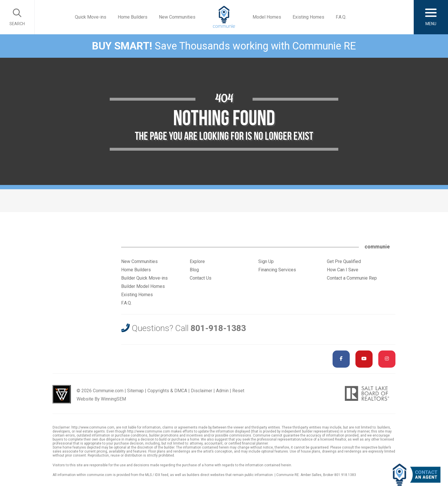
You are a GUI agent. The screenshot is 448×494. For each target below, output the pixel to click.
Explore (197, 261)
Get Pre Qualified (344, 261)
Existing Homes (308, 17)
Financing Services (277, 270)
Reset (238, 391)
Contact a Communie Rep (352, 278)
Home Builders (133, 17)
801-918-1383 (218, 328)
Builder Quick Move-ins (144, 278)
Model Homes (267, 17)
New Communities (177, 17)
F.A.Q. (341, 17)
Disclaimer (202, 391)
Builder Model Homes (143, 286)
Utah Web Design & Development (62, 394)
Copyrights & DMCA (167, 391)
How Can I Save (343, 270)
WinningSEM (113, 399)
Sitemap (135, 391)
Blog (194, 270)
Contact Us (201, 278)
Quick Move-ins (91, 17)
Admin (222, 391)
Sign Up (266, 261)
